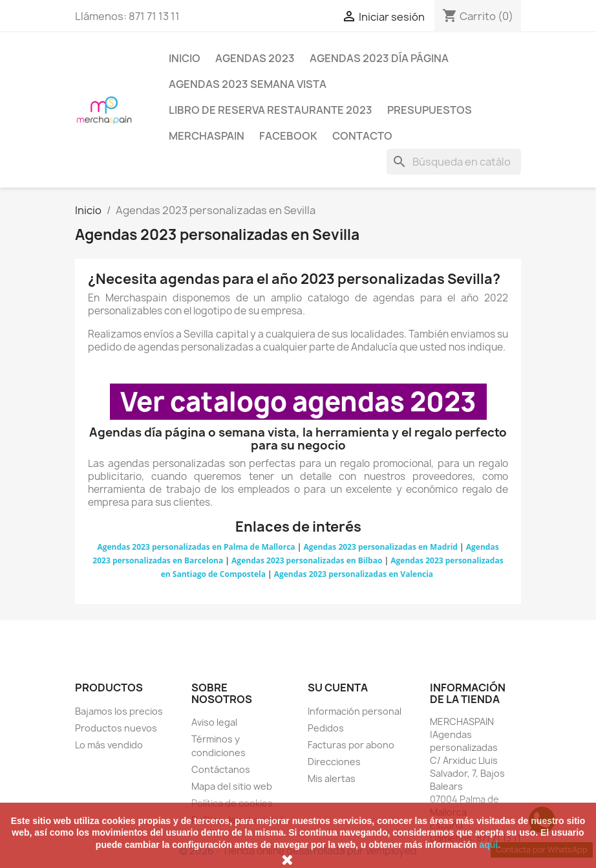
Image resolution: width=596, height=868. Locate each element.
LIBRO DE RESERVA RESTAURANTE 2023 (271, 110)
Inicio (185, 58)
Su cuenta (338, 688)
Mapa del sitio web (232, 786)
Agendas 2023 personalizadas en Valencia (354, 574)
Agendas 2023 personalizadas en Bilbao (307, 560)
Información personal (355, 711)
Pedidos (326, 728)
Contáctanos (221, 769)
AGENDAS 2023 (255, 58)
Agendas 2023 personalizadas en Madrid (380, 547)
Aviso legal (214, 722)
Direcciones (334, 762)
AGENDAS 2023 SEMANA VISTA (248, 84)
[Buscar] (454, 162)
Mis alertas (332, 778)
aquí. (490, 845)
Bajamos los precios (119, 711)
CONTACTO (362, 136)
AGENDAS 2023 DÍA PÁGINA (379, 58)
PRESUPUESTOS (430, 110)
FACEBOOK (288, 136)
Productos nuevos (116, 728)
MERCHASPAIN (207, 136)
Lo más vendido (109, 745)
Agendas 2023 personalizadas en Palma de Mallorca (196, 547)
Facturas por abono (351, 745)
